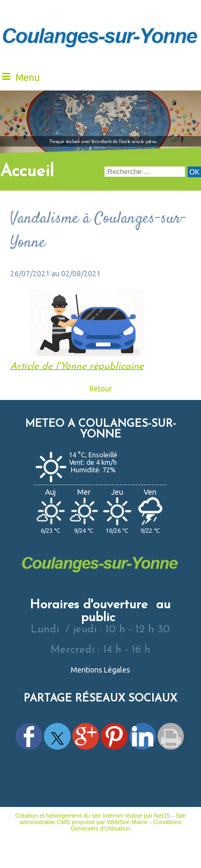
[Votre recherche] (145, 172)
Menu (28, 77)
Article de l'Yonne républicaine (77, 367)
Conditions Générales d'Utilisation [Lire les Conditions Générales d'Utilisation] (126, 825)
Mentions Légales (100, 670)
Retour (101, 389)
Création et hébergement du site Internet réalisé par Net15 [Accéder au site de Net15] (92, 816)
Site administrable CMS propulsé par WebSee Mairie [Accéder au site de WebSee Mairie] (102, 819)
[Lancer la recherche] (194, 172)
